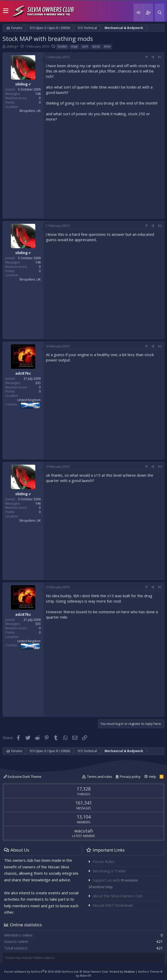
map (74, 46)
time (107, 46)
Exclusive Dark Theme (22, 777)
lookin (62, 46)
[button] (6, 11)
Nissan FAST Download (113, 905)
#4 (160, 467)
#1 (160, 57)
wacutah (84, 831)
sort (85, 46)
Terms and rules (100, 777)
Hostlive (129, 971)
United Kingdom (29, 400)
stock (96, 46)
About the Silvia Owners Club (118, 896)
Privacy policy (130, 777)
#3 (160, 346)
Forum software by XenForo (42, 971)
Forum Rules (104, 861)
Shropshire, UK (30, 111)
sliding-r (12, 46)
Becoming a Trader (109, 871)
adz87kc (23, 373)
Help (153, 777)
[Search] (160, 13)
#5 (160, 587)
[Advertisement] (104, 169)
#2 (160, 226)
